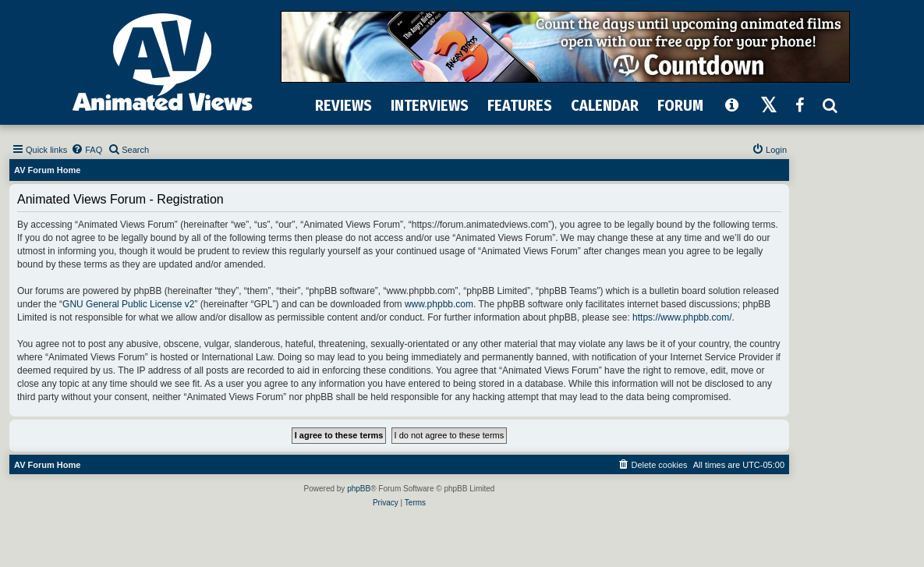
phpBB (359, 489)
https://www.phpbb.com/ (682, 317)
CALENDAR (605, 105)
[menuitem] (87, 150)
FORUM (680, 105)
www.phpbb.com (439, 304)
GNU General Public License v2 (128, 304)
